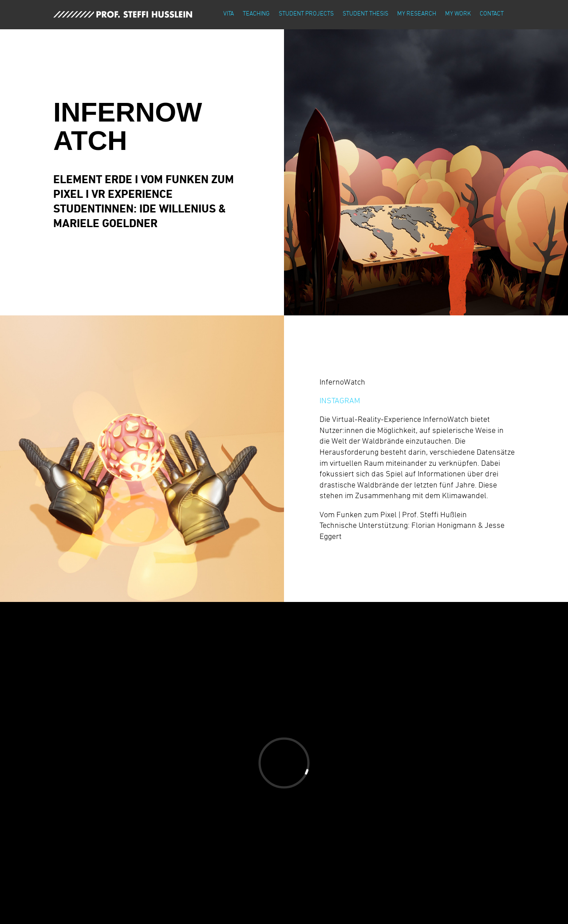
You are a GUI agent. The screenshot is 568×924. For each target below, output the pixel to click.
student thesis (365, 13)
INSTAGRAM (340, 400)
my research (417, 13)
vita (229, 13)
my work (458, 13)
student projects (306, 13)
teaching (256, 13)
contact (492, 13)
